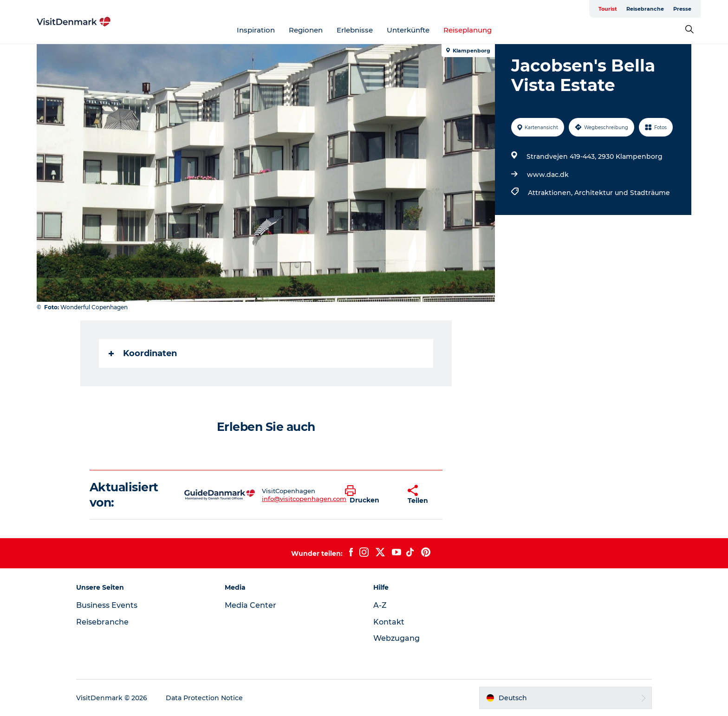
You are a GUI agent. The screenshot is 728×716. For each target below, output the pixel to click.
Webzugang (396, 638)
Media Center (250, 605)
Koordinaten (143, 353)
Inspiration (256, 30)
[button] (369, 495)
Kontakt (389, 622)
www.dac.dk (548, 175)
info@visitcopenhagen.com (304, 499)
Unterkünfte (408, 30)
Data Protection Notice (204, 698)
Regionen (306, 30)
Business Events (107, 605)
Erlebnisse (355, 30)
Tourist (608, 9)
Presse (682, 9)
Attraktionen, (551, 193)
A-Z (380, 605)
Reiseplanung (468, 30)
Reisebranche (645, 9)
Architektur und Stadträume (622, 193)
